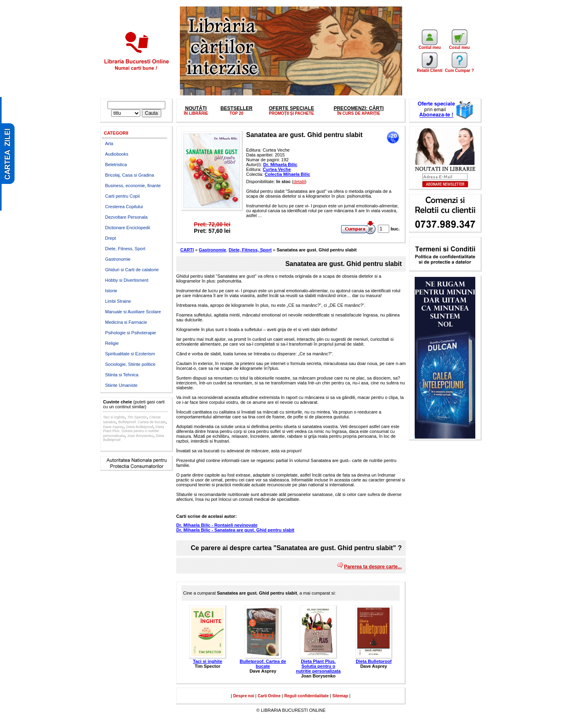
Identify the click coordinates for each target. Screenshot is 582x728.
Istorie (111, 291)
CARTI (187, 250)
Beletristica (116, 165)
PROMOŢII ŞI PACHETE (291, 113)
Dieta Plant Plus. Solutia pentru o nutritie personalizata (134, 431)
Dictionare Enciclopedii (128, 228)
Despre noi (244, 696)
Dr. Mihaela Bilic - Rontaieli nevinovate (217, 525)
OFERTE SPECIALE (291, 108)
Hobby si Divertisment (127, 280)
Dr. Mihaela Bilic (280, 165)
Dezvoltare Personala (126, 217)
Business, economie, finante (133, 186)
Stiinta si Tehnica (122, 375)
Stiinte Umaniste (121, 385)
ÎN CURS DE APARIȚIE (358, 113)
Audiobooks (117, 154)
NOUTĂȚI (196, 108)
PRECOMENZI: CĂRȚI (358, 108)
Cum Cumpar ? (460, 69)
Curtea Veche (277, 169)
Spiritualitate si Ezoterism (130, 354)
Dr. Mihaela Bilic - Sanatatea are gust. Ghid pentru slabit (235, 530)
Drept (111, 238)
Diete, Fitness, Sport (125, 249)
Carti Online (269, 696)
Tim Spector (137, 417)
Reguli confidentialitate (306, 696)
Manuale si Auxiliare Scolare (133, 312)
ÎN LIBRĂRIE (196, 113)
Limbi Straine (118, 301)
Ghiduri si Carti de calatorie (132, 270)
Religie (112, 343)
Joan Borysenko (140, 436)
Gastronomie (118, 259)
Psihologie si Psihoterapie (131, 333)
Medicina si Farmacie (126, 322)
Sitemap (340, 696)
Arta (109, 143)
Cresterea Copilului (124, 207)
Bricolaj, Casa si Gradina (130, 175)
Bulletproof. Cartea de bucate (142, 422)
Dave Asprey (113, 427)
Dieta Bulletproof (140, 427)
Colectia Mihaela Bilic (287, 174)
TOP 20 (236, 113)
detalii (299, 181)
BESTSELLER (236, 108)
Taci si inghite (114, 417)
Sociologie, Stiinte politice (130, 364)
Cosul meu (459, 46)
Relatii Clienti (429, 69)
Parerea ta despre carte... (373, 567)
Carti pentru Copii (122, 196)
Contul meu (430, 46)
